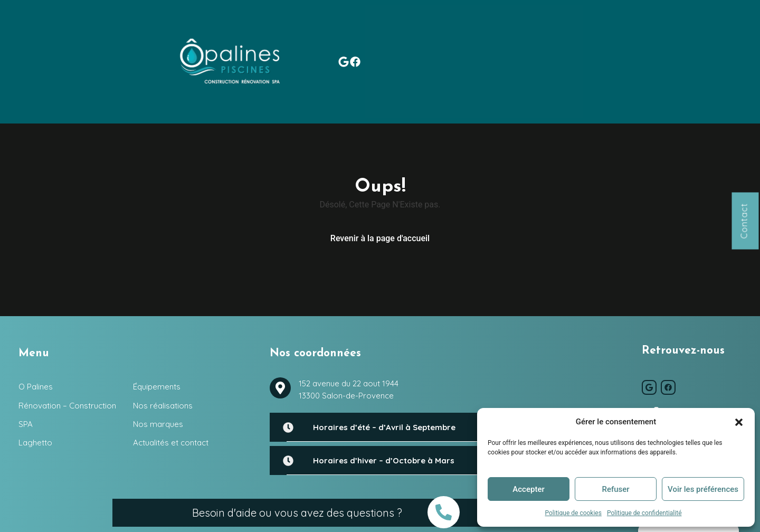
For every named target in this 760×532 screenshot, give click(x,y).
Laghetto (371, 28)
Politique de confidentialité (644, 513)
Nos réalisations (505, 28)
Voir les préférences (703, 489)
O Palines (141, 28)
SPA (326, 28)
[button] (739, 422)
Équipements (430, 28)
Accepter (528, 489)
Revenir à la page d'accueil (380, 175)
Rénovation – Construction (236, 28)
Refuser (615, 489)
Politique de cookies (573, 513)
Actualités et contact (667, 28)
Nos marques (581, 28)
